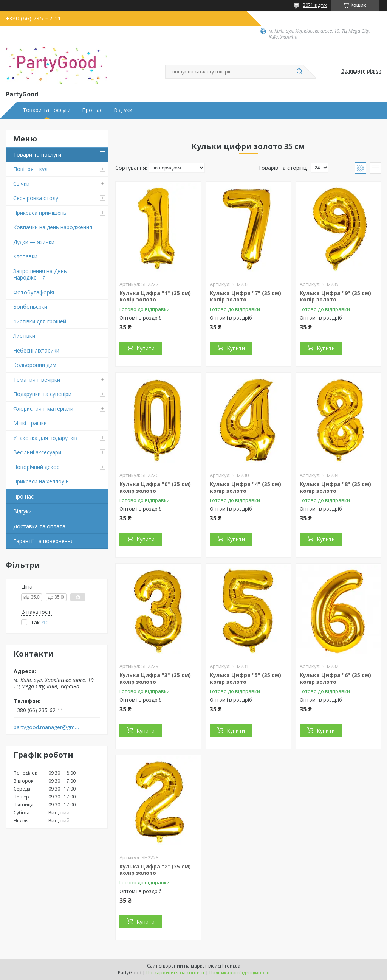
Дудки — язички (34, 242)
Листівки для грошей (40, 321)
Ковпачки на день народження (53, 227)
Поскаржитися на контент (175, 973)
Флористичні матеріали (43, 409)
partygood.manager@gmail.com (47, 727)
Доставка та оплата (39, 526)
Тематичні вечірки (37, 380)
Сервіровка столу (36, 198)
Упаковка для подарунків (45, 438)
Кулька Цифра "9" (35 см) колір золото (335, 296)
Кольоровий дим (35, 365)
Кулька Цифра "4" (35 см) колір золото (245, 487)
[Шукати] (299, 72)
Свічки (21, 184)
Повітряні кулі (31, 169)
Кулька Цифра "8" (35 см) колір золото (335, 487)
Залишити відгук (361, 71)
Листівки (24, 336)
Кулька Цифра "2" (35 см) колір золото (155, 870)
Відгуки (123, 110)
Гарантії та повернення (43, 541)
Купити (146, 348)
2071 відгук (315, 5)
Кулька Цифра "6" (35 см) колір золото (335, 678)
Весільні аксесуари (37, 452)
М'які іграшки (30, 423)
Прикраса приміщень (40, 213)
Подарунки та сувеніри (42, 394)
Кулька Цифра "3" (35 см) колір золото (155, 678)
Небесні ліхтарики (36, 350)
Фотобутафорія (34, 292)
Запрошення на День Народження (40, 274)
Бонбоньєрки (30, 307)
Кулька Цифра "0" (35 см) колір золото (155, 487)
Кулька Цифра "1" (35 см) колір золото (155, 296)
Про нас (92, 110)
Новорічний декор (36, 467)
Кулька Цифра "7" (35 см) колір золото (245, 296)
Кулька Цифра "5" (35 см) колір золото (245, 678)
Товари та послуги (47, 110)
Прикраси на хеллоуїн (41, 481)
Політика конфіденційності (239, 973)
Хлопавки (25, 256)
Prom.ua (231, 966)
